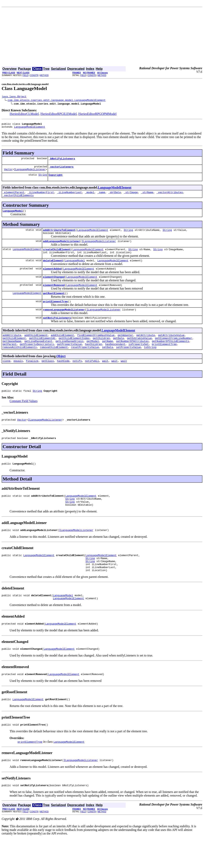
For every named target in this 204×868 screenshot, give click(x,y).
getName (107, 356)
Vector (8, 173)
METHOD (44, 75)
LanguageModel (13, 216)
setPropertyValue (128, 363)
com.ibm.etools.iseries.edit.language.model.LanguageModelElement (57, 101)
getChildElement (14, 352)
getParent (10, 360)
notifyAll (92, 378)
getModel (93, 356)
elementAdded (52, 278)
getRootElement (54, 304)
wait (105, 378)
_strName (147, 196)
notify (77, 378)
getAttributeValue (171, 349)
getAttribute (146, 349)
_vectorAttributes (170, 196)
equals (18, 378)
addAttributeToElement (59, 236)
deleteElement (53, 269)
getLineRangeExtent (38, 356)
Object (61, 372)
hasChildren (93, 360)
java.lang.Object (14, 97)
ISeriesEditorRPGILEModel (59, 114)
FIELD (25, 75)
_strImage (131, 196)
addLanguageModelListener (61, 248)
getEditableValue (139, 352)
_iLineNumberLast (69, 196)
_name (101, 196)
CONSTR (34, 75)
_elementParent (13, 196)
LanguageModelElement (29, 129)
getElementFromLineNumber (174, 352)
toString (150, 363)
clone (6, 378)
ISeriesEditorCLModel (24, 114)
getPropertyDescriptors (37, 360)
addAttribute (12, 349)
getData (118, 352)
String (43, 178)
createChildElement (57, 257)
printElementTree (55, 313)
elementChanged (54, 287)
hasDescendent (115, 360)
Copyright (56, 178)
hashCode (63, 378)
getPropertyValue (69, 360)
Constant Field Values (24, 418)
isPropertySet (139, 360)
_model (90, 196)
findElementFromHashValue (96, 349)
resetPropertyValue (85, 363)
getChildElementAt (42, 352)
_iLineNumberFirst (41, 196)
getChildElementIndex (74, 352)
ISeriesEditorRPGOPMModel (97, 114)
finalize (32, 378)
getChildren (101, 352)
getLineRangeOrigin (69, 356)
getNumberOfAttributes (132, 356)
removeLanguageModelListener (64, 322)
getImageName (12, 356)
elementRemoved (54, 296)
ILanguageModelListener (30, 173)
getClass (48, 378)
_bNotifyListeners (62, 161)
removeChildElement (54, 363)
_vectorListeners (61, 170)
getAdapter (125, 349)
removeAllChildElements (20, 363)
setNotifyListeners (57, 331)
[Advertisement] (102, 37)
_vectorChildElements (18, 200)
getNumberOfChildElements (170, 356)
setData (107, 363)
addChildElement (36, 349)
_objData (115, 196)
